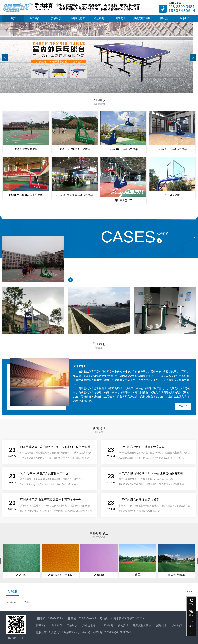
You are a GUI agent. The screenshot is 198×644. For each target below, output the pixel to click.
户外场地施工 (78, 18)
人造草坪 (138, 575)
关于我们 (35, 18)
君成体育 (12, 602)
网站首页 (41, 625)
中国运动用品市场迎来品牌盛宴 (139, 500)
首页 (13, 18)
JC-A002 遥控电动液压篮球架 (26, 195)
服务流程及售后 (142, 18)
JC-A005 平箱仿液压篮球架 (75, 149)
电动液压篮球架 (123, 200)
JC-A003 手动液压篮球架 (172, 149)
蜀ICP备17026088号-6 (106, 632)
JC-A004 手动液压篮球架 (124, 149)
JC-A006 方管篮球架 (26, 149)
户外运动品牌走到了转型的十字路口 (142, 447)
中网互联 (26, 602)
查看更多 (183, 406)
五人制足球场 (176, 575)
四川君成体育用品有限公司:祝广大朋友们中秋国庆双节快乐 (55, 448)
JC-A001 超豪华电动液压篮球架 (75, 195)
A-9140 (99, 575)
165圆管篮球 (172, 195)
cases (128, 237)
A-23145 (22, 575)
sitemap (126, 632)
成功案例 (99, 18)
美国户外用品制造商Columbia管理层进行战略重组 (151, 473)
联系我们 (185, 18)
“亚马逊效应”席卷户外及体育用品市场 (44, 473)
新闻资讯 (120, 18)
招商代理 (163, 18)
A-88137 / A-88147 (60, 575)
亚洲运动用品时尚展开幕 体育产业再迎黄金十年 (51, 500)
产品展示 (56, 18)
